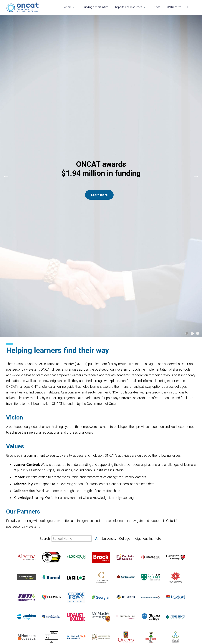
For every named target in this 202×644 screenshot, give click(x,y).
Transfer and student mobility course (29, 612)
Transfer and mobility (19, 541)
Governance (14, 547)
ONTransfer (174, 7)
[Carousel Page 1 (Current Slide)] (187, 107)
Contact (11, 566)
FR (189, 7)
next (196, 63)
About (68, 7)
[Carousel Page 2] (192, 107)
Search (66, 312)
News (157, 7)
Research (12, 593)
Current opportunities (19, 553)
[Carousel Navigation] (101, 63)
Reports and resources (129, 7)
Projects (11, 599)
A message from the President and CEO (31, 560)
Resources (13, 606)
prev (6, 63)
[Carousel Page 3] (198, 107)
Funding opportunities (96, 7)
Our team (12, 535)
